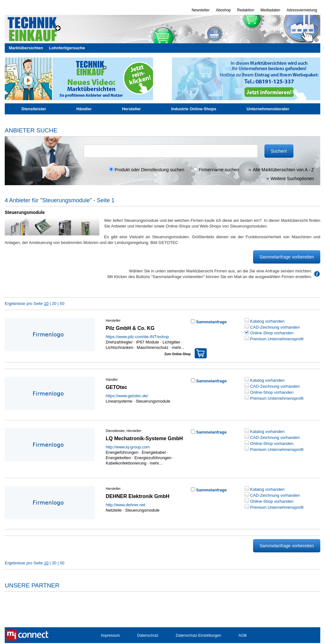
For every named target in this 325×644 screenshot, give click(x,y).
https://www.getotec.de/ (127, 396)
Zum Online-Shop (186, 352)
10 (46, 304)
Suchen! (279, 151)
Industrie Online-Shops (194, 109)
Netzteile (114, 510)
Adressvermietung (302, 10)
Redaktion (246, 10)
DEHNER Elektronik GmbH (138, 496)
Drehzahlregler (119, 342)
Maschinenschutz (152, 347)
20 (54, 304)
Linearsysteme (119, 401)
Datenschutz (148, 635)
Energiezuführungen (153, 458)
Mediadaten (271, 10)
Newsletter (201, 10)
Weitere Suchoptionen (290, 179)
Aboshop (223, 10)
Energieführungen (122, 452)
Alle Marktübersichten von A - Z (281, 170)
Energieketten (118, 458)
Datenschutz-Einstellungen (198, 635)
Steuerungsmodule (153, 401)
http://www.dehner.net (125, 505)
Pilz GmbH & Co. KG (130, 328)
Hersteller (131, 109)
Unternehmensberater (268, 109)
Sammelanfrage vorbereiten (287, 257)
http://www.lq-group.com (128, 447)
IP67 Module (148, 342)
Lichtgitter (171, 342)
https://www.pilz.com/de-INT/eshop (137, 337)
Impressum (110, 635)
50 (62, 304)
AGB (243, 635)
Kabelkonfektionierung (126, 463)
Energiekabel (154, 452)
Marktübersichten (26, 48)
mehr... (177, 347)
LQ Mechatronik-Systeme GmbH (144, 438)
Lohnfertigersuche (67, 48)
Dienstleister (34, 109)
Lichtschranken (119, 347)
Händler (84, 109)
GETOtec (116, 387)
